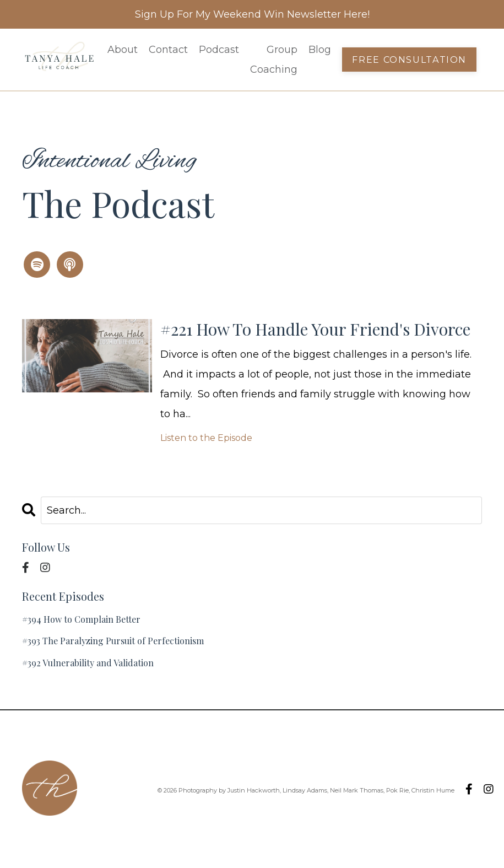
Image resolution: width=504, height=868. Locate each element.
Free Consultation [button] (409, 60)
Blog (320, 50)
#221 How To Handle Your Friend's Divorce (315, 329)
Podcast (219, 50)
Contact (168, 50)
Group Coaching (274, 60)
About (123, 50)
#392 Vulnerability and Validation (88, 663)
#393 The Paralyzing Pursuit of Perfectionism (113, 641)
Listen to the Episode (206, 438)
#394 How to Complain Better (81, 619)
